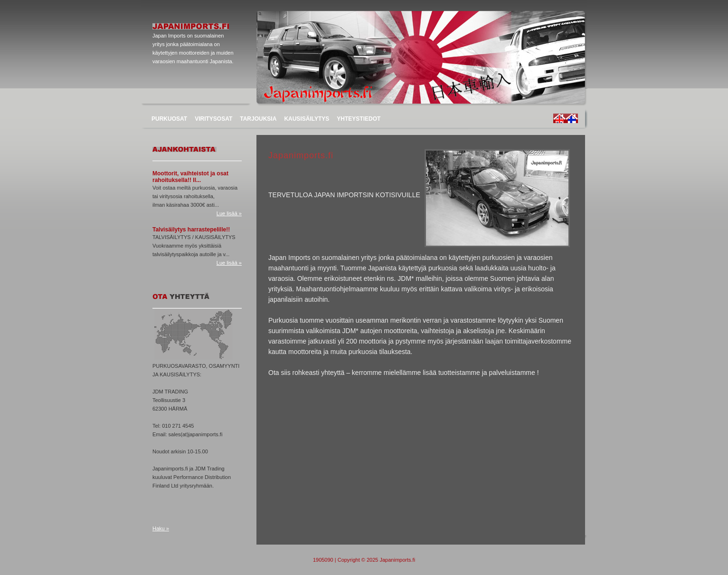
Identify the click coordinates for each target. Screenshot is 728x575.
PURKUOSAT (169, 119)
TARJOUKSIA (258, 119)
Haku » (161, 528)
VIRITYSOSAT (213, 119)
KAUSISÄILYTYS (307, 119)
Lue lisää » (229, 213)
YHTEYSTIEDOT (359, 119)
